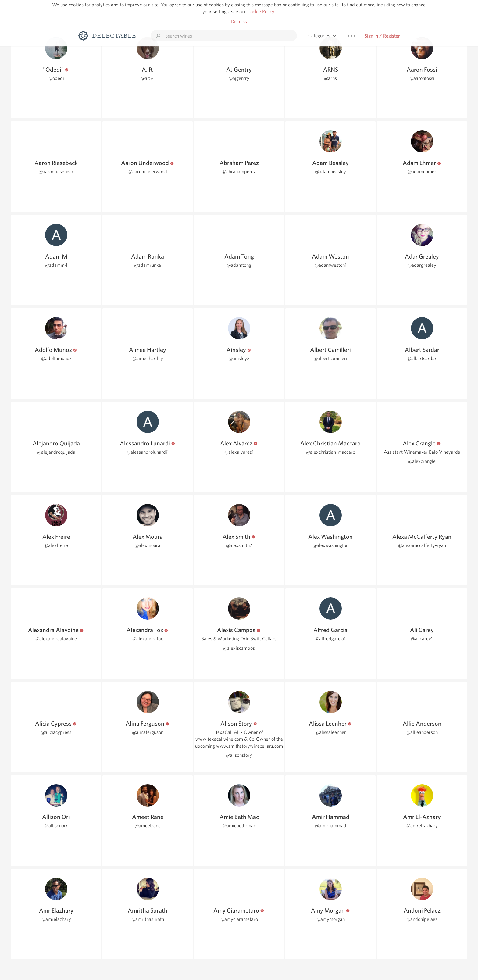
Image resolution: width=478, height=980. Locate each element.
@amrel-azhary (422, 826)
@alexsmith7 (239, 545)
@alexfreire (56, 545)
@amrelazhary (56, 919)
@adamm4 (56, 265)
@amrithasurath (148, 919)
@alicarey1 (422, 639)
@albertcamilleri (330, 358)
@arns (330, 78)
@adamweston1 (331, 265)
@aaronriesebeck (56, 172)
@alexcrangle (422, 461)
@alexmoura (148, 545)
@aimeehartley (148, 358)
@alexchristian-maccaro (331, 452)
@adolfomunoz (56, 358)
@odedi (56, 78)
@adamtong (239, 265)
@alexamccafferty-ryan (422, 545)
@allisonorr (56, 826)
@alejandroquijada (56, 452)
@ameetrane (148, 826)
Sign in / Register (382, 36)
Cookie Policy (261, 11)
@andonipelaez (422, 919)
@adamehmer (422, 172)
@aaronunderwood (148, 172)
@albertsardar (422, 358)
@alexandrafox (148, 639)
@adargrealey (422, 265)
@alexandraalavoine (56, 639)
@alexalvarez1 (239, 452)
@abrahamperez (239, 172)
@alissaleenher (331, 732)
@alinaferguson (148, 732)
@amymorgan (331, 919)
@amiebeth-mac (239, 826)
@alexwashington (331, 545)
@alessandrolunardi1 (148, 452)
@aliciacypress (56, 732)
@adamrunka (148, 265)
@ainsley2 (239, 358)
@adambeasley (330, 172)
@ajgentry (239, 78)
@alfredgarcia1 (330, 639)
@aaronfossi (422, 78)
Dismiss (239, 21)
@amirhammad (331, 826)
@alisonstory (239, 755)
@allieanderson (422, 732)
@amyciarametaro (239, 919)
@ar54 (148, 78)
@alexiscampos (239, 648)
